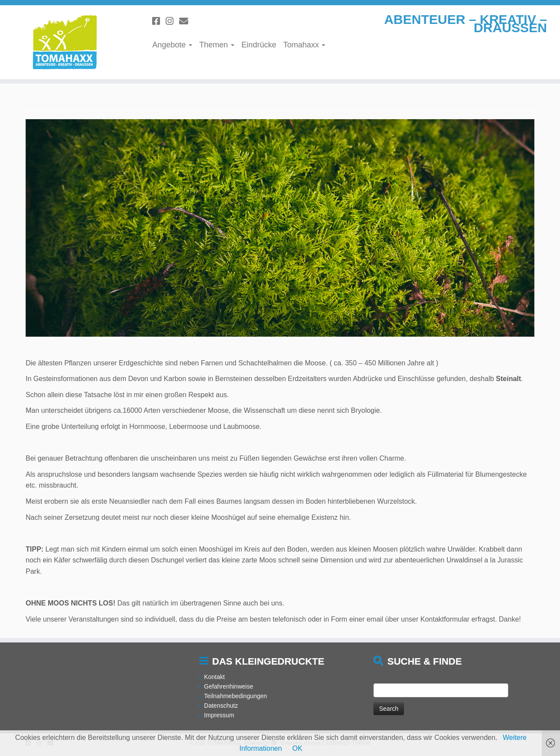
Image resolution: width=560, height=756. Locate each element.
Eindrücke (259, 45)
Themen (217, 45)
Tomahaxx (304, 45)
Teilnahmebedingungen (235, 696)
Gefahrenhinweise (228, 686)
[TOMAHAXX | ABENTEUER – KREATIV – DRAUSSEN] (65, 42)
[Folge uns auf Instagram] (172, 21)
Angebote (172, 45)
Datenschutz (221, 706)
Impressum (219, 715)
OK (297, 748)
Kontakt (214, 677)
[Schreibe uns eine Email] (187, 21)
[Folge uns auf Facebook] (159, 21)
